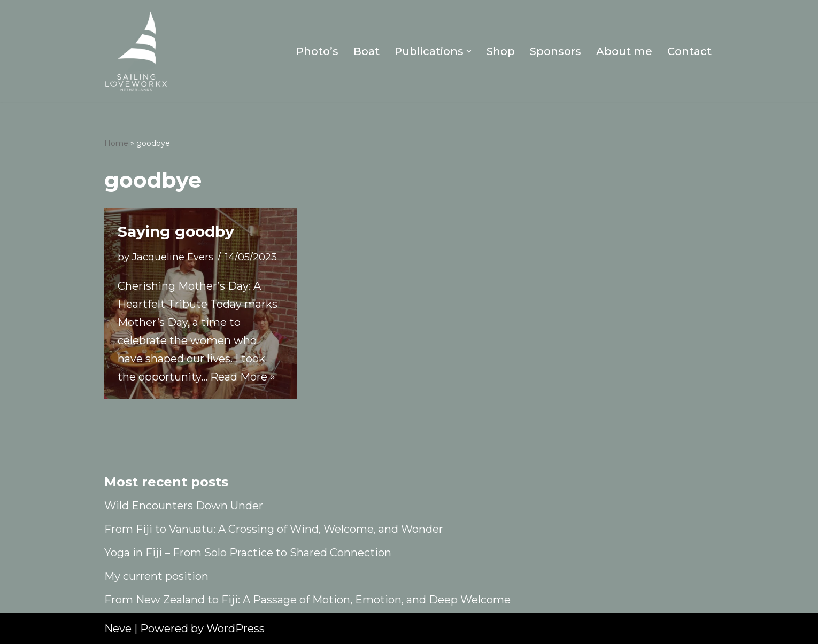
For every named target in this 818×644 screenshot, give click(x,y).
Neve (118, 629)
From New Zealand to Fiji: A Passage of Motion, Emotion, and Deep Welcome (307, 600)
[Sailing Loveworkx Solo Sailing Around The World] (136, 51)
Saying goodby (176, 231)
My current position (156, 576)
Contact (689, 51)
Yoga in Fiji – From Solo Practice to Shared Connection (248, 553)
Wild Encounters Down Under (184, 506)
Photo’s (317, 51)
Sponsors (555, 51)
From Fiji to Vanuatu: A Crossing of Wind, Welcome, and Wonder (274, 529)
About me (624, 51)
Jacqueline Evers (173, 257)
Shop (501, 51)
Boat (366, 51)
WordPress (236, 629)
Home (116, 143)
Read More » (243, 377)
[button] (469, 51)
